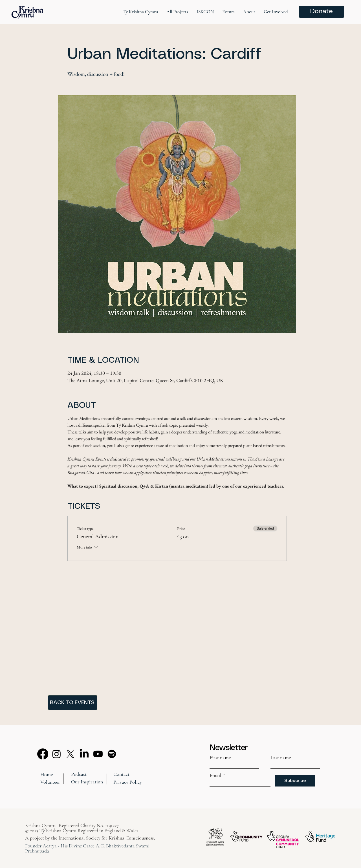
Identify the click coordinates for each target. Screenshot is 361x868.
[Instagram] (57, 754)
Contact (121, 774)
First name (220, 757)
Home (47, 774)
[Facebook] (43, 754)
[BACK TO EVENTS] (73, 703)
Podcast (79, 774)
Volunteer (50, 782)
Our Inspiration (87, 782)
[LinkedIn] (84, 754)
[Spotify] (112, 754)
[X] (70, 754)
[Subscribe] (295, 781)
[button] (140, 12)
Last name (281, 757)
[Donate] (322, 12)
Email (215, 775)
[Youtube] (98, 754)
